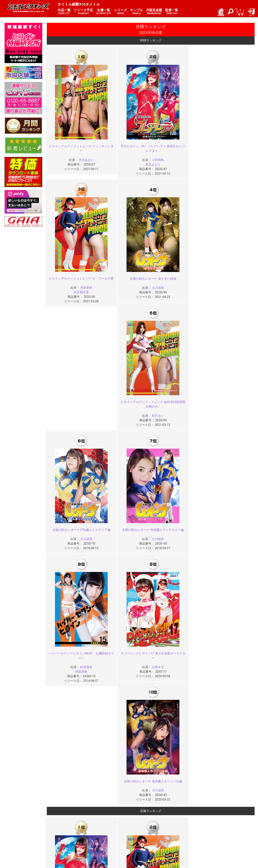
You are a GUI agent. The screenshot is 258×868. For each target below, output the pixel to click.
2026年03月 (124, 550)
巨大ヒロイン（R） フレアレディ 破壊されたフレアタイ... (109, 118)
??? (71, 499)
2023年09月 (230, 656)
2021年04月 (72, 760)
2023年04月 (72, 676)
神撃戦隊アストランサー (109, 481)
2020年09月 (230, 782)
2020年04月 (72, 802)
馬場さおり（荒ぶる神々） (151, 504)
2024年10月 (177, 614)
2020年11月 (124, 782)
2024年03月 (124, 634)
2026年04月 (72, 550)
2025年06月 (177, 582)
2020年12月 (72, 782)
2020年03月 (124, 802)
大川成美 (198, 127)
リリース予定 (83, 12)
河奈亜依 (156, 127)
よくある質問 (139, 832)
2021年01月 (230, 760)
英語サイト (138, 841)
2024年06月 (177, 624)
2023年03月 (124, 676)
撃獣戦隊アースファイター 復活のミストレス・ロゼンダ (151, 486)
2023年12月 (72, 656)
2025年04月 (72, 592)
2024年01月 (230, 634)
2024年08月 (72, 624)
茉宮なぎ (66, 504)
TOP (49, 828)
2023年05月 (230, 666)
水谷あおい (71, 127)
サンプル (136, 12)
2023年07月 (124, 666)
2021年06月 (177, 750)
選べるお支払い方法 (58, 841)
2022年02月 (177, 718)
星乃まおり (109, 136)
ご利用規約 (95, 828)
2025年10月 (177, 572)
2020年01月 (230, 802)
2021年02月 (177, 760)
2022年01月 (230, 718)
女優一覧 (104, 12)
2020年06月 (177, 792)
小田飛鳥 (114, 131)
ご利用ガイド (54, 832)
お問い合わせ (139, 837)
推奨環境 (52, 837)
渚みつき (114, 490)
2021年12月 (72, 740)
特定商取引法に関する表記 (105, 832)
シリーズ (120, 12)
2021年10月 (177, 740)
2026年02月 (177, 550)
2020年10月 (177, 782)
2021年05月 (230, 750)
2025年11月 (124, 572)
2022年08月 (72, 708)
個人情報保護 (97, 837)
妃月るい (240, 131)
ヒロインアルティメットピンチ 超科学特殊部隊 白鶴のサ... (235, 118)
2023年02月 (177, 676)
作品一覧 (64, 12)
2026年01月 (230, 550)
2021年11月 (124, 740)
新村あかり (235, 499)
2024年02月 (177, 634)
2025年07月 (124, 582)
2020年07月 (124, 792)
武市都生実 (151, 131)
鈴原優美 (156, 245)
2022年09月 (230, 698)
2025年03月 (124, 592)
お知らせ (137, 828)
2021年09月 (230, 740)
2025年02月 (177, 592)
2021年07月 (124, 750)
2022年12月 (72, 698)
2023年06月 (177, 666)
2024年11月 (124, 614)
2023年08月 (72, 666)
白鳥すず (198, 245)
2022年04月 (72, 718)
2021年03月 (124, 760)
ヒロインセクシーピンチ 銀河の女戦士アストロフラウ (66, 486)
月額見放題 (154, 12)
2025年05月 (230, 582)
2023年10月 (177, 656)
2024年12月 (72, 614)
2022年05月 (230, 708)
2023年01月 (230, 676)
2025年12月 (72, 572)
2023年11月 (124, 656)
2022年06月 (177, 708)
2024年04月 (72, 634)
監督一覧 (172, 12)
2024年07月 (124, 624)
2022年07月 (124, 708)
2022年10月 (177, 698)
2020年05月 (230, 792)
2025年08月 (72, 582)
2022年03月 (124, 718)
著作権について (98, 841)
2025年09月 (230, 572)
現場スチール (54, 845)
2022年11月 (124, 698)
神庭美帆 (151, 250)
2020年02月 (177, 802)
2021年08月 (72, 750)
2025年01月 (230, 592)
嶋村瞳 (156, 499)
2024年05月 (230, 624)
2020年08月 (72, 792)
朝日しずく (109, 495)
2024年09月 (230, 614)
